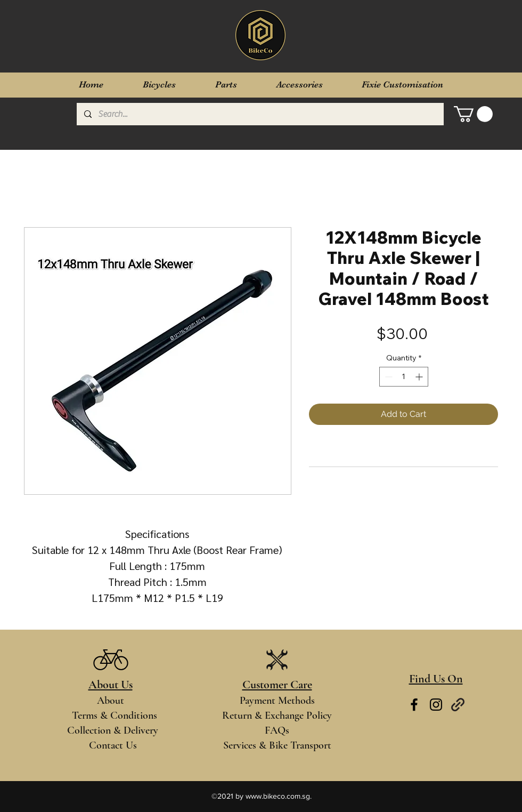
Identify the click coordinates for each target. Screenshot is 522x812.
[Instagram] (436, 705)
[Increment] (420, 377)
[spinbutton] (404, 377)
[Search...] (260, 114)
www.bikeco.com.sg (278, 796)
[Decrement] (388, 377)
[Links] (458, 705)
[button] (473, 114)
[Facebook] (414, 705)
